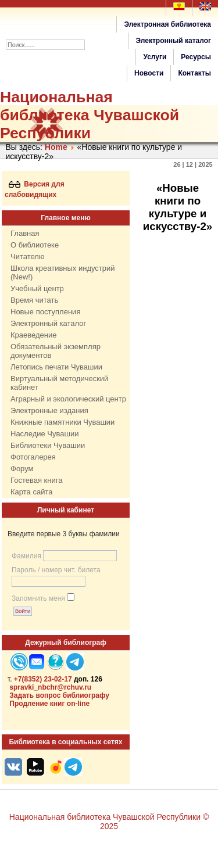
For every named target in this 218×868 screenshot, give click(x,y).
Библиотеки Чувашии (48, 445)
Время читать (34, 300)
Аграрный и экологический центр (68, 399)
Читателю (28, 257)
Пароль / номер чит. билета (56, 570)
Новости (149, 73)
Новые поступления (45, 312)
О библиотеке (35, 245)
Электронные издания (49, 410)
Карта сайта (31, 492)
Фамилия (26, 556)
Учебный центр (37, 288)
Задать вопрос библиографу (59, 695)
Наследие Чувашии (44, 434)
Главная (25, 233)
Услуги (155, 57)
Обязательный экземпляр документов (56, 351)
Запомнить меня (38, 598)
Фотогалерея (33, 457)
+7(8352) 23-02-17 (43, 679)
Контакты (194, 73)
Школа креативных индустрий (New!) (63, 272)
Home (56, 147)
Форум (22, 469)
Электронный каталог (174, 41)
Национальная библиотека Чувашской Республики (90, 115)
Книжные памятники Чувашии (62, 422)
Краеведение (33, 335)
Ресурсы (196, 57)
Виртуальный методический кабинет (59, 383)
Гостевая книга (36, 480)
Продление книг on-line (49, 704)
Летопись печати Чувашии (56, 367)
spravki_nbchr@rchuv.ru (50, 687)
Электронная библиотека (167, 24)
